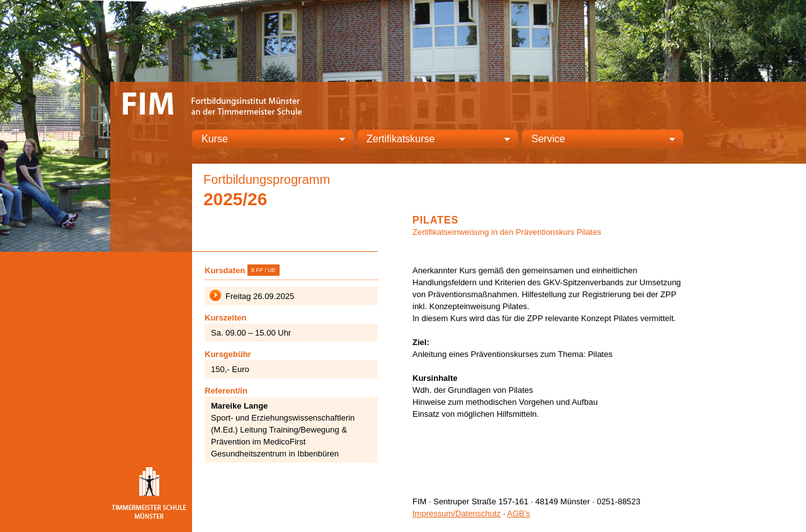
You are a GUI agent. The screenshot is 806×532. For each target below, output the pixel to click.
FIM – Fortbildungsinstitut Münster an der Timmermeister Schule (214, 102)
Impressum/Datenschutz (457, 513)
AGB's (518, 513)
